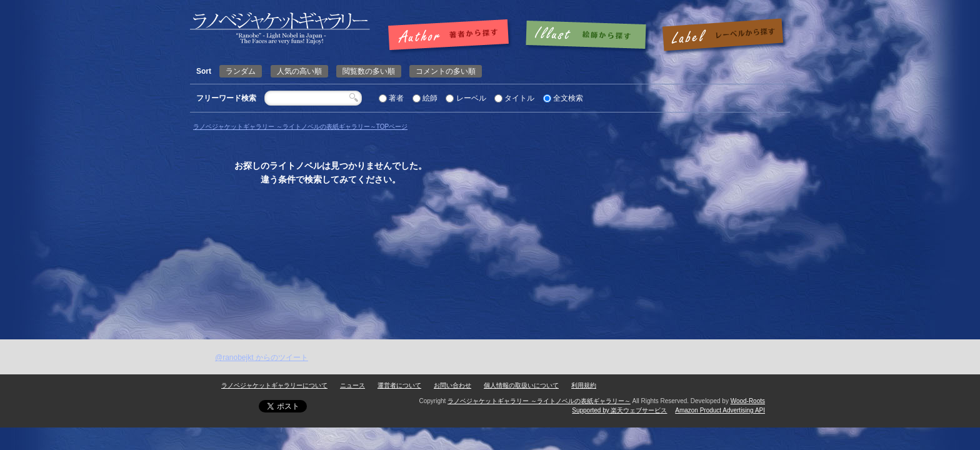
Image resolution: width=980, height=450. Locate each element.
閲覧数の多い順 (369, 71)
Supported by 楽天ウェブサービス (619, 410)
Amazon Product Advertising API (720, 410)
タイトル (519, 98)
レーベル (471, 98)
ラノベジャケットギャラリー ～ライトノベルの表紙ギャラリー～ (539, 401)
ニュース (352, 385)
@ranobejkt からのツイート (262, 357)
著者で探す (452, 36)
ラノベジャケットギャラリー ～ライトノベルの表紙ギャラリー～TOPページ (300, 127)
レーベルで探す (722, 36)
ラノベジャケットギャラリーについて (274, 385)
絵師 (430, 98)
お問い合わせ (452, 385)
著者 (396, 98)
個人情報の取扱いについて (521, 385)
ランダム (241, 71)
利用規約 (584, 385)
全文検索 (568, 98)
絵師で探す (587, 36)
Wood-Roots (748, 401)
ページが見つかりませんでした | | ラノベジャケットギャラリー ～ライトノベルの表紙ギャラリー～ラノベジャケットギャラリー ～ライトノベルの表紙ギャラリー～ (280, 28)
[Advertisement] (490, 246)
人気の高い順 (299, 71)
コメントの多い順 (446, 71)
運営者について (399, 385)
